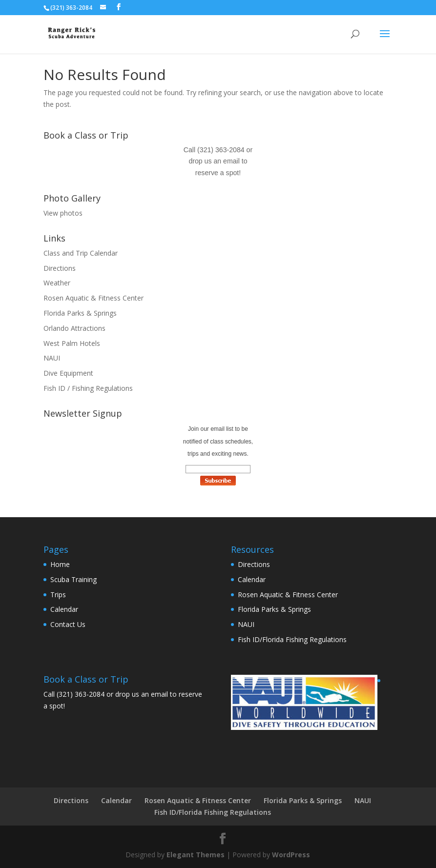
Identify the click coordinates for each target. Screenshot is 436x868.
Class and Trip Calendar (81, 253)
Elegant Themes (196, 855)
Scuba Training (73, 579)
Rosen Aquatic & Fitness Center (93, 298)
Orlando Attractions (74, 328)
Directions (60, 268)
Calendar (64, 609)
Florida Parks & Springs (80, 313)
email (231, 161)
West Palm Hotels (72, 343)
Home (60, 564)
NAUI (52, 358)
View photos (63, 213)
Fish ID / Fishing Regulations (88, 388)
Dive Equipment (68, 373)
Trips (58, 595)
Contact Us (68, 624)
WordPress (291, 855)
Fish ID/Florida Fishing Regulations (292, 639)
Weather (57, 283)
